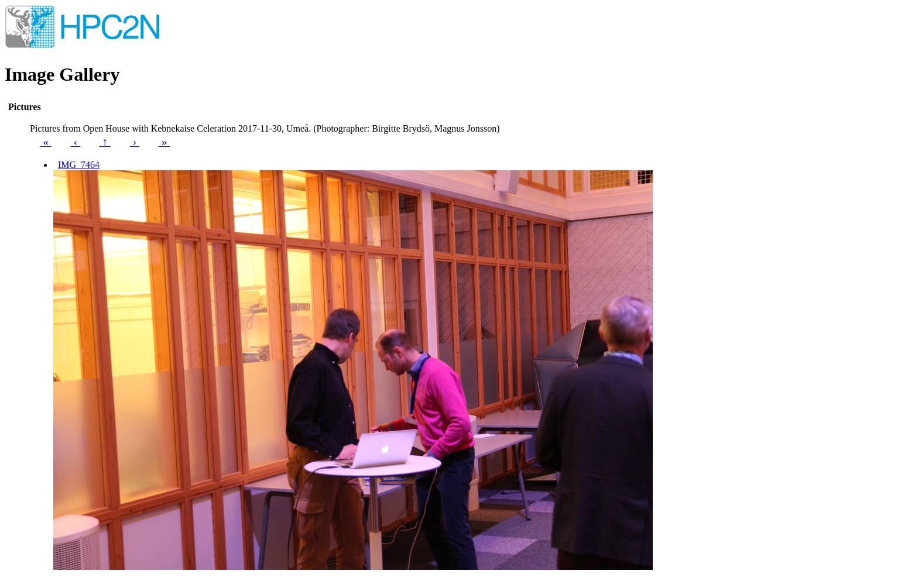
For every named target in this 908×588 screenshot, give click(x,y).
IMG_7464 (79, 165)
